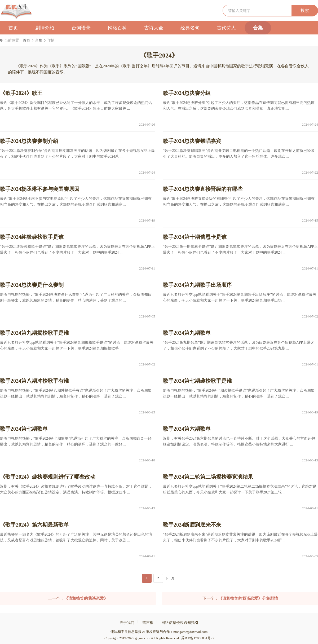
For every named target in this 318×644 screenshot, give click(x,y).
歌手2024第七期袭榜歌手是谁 (197, 381)
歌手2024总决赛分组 (187, 93)
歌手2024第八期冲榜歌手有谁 (34, 381)
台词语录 (81, 28)
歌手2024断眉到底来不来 (192, 525)
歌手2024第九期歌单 (187, 333)
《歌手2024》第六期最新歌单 (34, 525)
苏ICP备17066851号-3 (197, 638)
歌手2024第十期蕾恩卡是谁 (195, 237)
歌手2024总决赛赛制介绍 (29, 141)
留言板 (148, 623)
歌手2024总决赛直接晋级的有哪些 (203, 189)
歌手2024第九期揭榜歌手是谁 (34, 333)
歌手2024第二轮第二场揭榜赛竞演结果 (208, 477)
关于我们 (127, 623)
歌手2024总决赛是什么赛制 (32, 285)
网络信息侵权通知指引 (180, 623)
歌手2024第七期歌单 (24, 429)
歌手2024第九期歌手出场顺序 (197, 285)
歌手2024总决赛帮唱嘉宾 (192, 141)
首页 (13, 28)
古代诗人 (226, 28)
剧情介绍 (45, 28)
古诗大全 (154, 28)
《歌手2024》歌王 (21, 93)
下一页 (170, 578)
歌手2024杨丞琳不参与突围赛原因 (40, 189)
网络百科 (117, 28)
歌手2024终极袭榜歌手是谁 (32, 237)
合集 (258, 28)
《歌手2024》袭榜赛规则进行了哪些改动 (48, 477)
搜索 (305, 10)
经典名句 (190, 28)
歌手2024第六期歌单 (187, 429)
